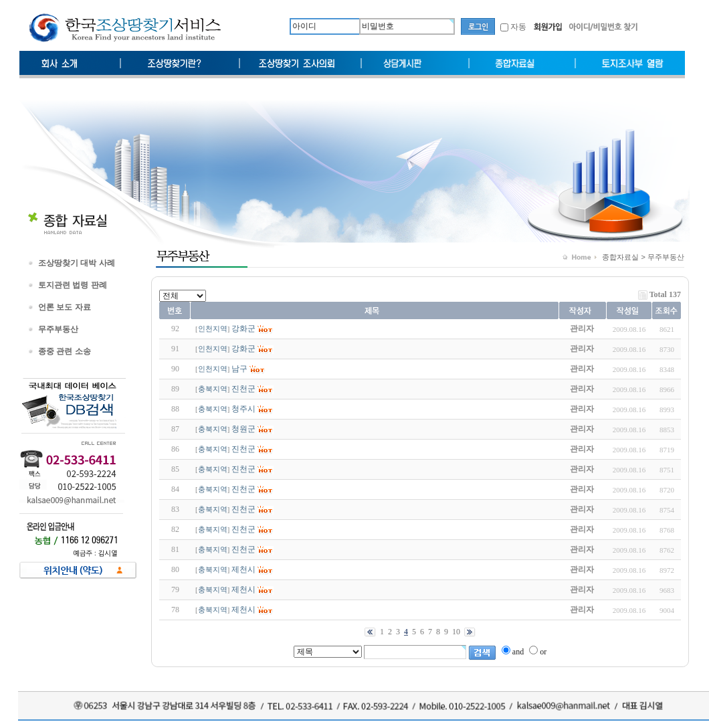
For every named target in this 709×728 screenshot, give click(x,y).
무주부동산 (58, 329)
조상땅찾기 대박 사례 (77, 263)
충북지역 (213, 389)
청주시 (243, 409)
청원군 (243, 429)
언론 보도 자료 (65, 307)
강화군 (243, 329)
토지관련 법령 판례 (73, 285)
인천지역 (213, 329)
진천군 (243, 389)
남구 (239, 369)
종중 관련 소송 (65, 351)
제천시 (243, 569)
